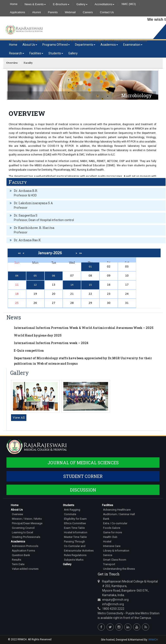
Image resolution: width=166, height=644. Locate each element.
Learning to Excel (22, 532)
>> (80, 253)
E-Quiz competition (29, 350)
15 (90, 285)
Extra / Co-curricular (115, 523)
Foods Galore (112, 528)
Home (14, 4)
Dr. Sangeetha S (26, 215)
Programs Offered (56, 45)
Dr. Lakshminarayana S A (33, 203)
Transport (109, 564)
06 (54, 276)
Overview (12, 63)
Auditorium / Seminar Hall (119, 514)
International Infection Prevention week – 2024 (51, 343)
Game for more (113, 532)
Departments (85, 45)
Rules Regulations (75, 555)
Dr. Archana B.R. (26, 191)
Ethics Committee (75, 523)
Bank (106, 519)
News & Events (35, 4)
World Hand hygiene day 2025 (38, 335)
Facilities (36, 53)
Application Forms (23, 551)
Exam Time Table (74, 528)
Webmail (70, 12)
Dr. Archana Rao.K (27, 240)
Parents (53, 12)
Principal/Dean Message (27, 523)
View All (19, 417)
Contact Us (107, 12)
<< (19, 253)
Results (17, 560)
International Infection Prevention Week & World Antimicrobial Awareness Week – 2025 (84, 328)
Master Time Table (75, 537)
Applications (18, 12)
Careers (88, 12)
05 (35, 276)
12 (35, 285)
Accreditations (105, 4)
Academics (109, 45)
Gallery (82, 4)
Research (17, 53)
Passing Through (74, 541)
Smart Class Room (115, 560)
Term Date (18, 564)
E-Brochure (61, 4)
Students (56, 53)
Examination (133, 45)
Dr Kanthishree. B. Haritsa (34, 228)
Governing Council (23, 528)
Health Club (110, 537)
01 (90, 267)
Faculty (28, 63)
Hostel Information (76, 532)
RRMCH (153, 640)
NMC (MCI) (129, 4)
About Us (30, 45)
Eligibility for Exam (75, 519)
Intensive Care (112, 546)
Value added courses (25, 569)
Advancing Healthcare (117, 510)
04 (17, 276)
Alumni (37, 12)
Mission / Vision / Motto (27, 519)
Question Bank (21, 555)
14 (72, 285)
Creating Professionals (26, 537)
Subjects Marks (74, 560)
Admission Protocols (25, 546)
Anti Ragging (72, 510)
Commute (70, 514)
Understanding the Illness (119, 569)
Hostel (107, 541)
